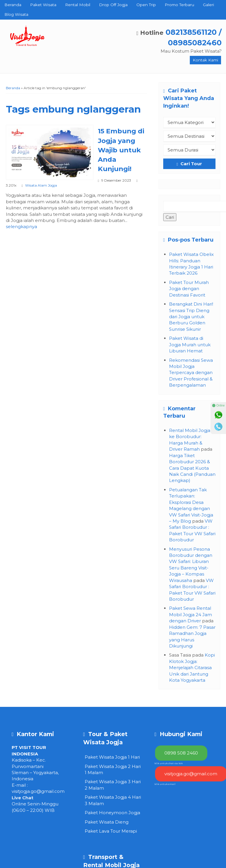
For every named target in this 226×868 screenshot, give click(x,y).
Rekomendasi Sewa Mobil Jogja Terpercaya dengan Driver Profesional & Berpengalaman (191, 373)
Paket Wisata (43, 5)
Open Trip (146, 5)
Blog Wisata (16, 14)
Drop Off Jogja (113, 5)
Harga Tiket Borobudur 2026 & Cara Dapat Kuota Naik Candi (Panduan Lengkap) (192, 468)
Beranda (13, 5)
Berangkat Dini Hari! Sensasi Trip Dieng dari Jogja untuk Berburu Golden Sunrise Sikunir (191, 317)
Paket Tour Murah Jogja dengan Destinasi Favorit (189, 289)
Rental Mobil (78, 5)
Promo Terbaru (179, 5)
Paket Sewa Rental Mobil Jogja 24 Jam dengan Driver (191, 614)
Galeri (208, 5)
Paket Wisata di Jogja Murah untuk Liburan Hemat (190, 345)
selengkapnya (21, 227)
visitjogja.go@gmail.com (38, 791)
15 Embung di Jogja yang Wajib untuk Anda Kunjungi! (121, 150)
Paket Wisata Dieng (107, 822)
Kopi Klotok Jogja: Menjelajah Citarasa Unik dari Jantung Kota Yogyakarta (192, 668)
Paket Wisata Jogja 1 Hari (112, 757)
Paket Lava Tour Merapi (111, 831)
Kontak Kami (205, 60)
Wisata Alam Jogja (41, 185)
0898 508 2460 (181, 753)
